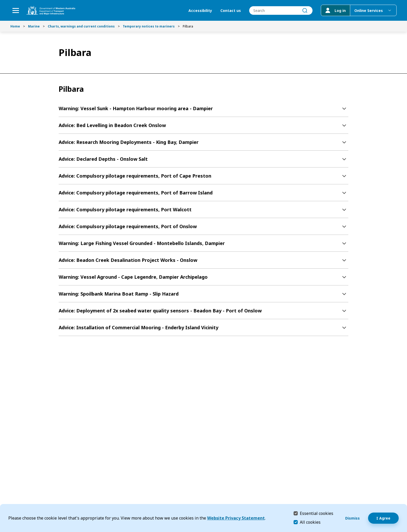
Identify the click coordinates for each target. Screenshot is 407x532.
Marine (34, 26)
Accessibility (200, 10)
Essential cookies (317, 513)
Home (15, 26)
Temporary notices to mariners (149, 26)
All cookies (310, 522)
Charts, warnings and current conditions (81, 26)
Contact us (231, 10)
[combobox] (281, 10)
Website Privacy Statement (236, 518)
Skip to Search (1, 1)
